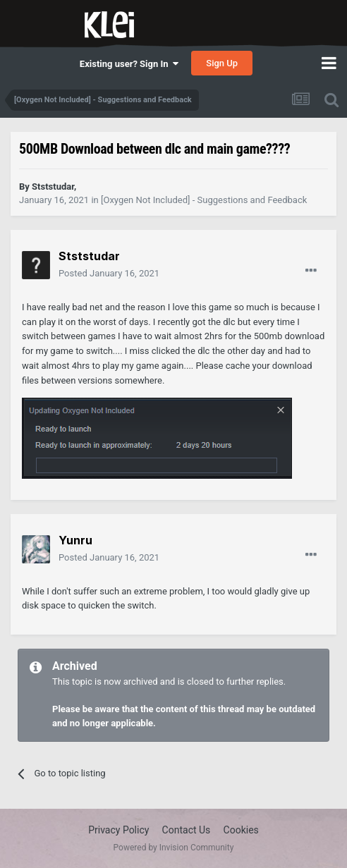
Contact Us (187, 830)
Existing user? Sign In (129, 64)
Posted (109, 273)
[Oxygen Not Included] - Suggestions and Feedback (204, 200)
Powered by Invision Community (174, 848)
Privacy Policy (118, 830)
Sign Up (222, 63)
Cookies (241, 830)
